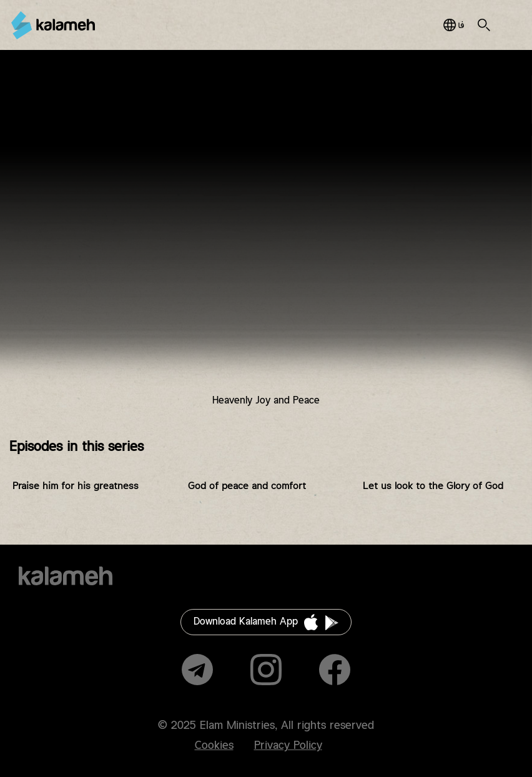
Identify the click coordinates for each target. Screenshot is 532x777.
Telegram (197, 670)
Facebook (335, 670)
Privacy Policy (288, 746)
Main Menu (506, 25)
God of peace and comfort (247, 486)
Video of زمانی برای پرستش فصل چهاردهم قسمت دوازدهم (266, 238)
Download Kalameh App (246, 622)
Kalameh (53, 25)
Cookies (214, 746)
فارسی (454, 25)
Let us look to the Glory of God (433, 486)
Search (484, 25)
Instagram (266, 670)
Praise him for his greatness (76, 486)
